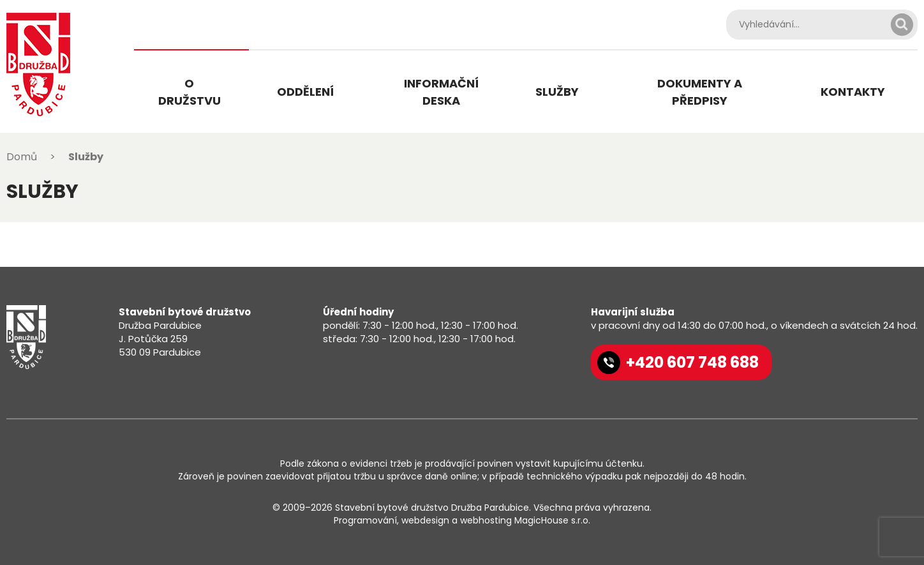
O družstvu (190, 92)
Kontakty (853, 92)
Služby (557, 92)
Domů (22, 157)
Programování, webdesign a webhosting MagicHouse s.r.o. (462, 520)
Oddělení (305, 92)
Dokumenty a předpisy (700, 92)
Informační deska (441, 92)
